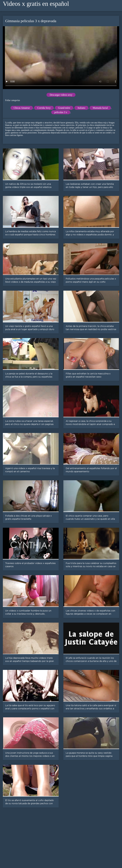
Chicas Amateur (22, 108)
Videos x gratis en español (36, 4)
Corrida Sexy (44, 108)
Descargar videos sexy (61, 95)
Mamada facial (100, 108)
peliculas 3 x (61, 112)
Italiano (81, 108)
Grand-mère (64, 108)
